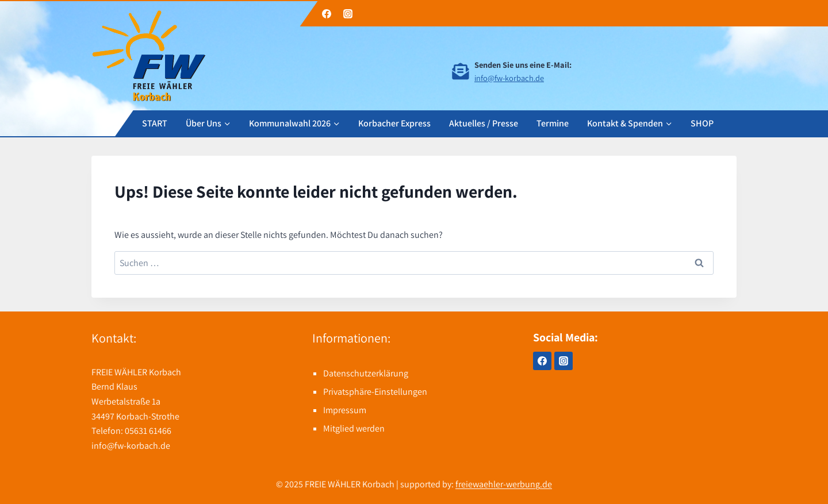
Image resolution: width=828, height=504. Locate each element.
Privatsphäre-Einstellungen (375, 392)
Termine (553, 123)
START (155, 123)
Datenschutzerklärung (366, 373)
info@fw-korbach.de (509, 78)
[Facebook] (327, 14)
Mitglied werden (354, 428)
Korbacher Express (394, 123)
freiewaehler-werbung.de (504, 484)
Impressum (345, 410)
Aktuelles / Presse (484, 123)
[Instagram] (348, 14)
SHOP (702, 123)
